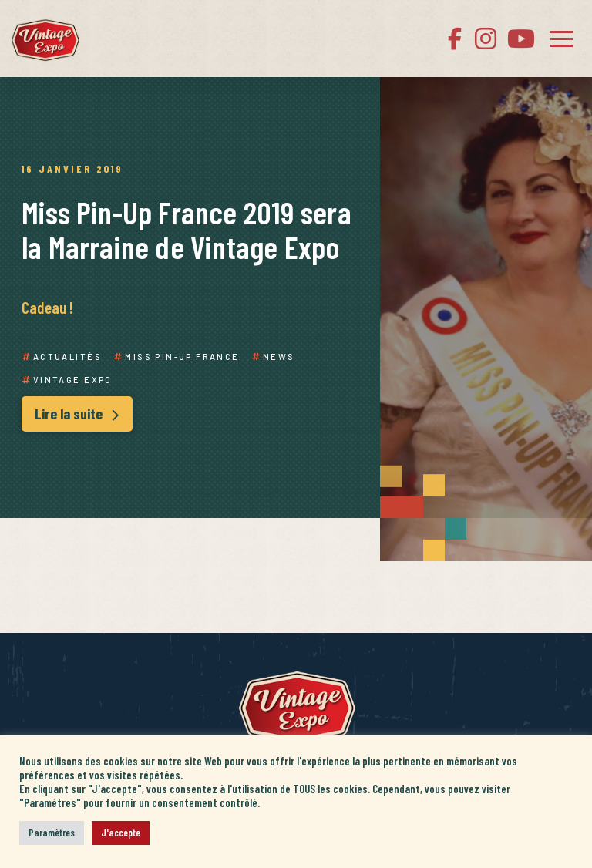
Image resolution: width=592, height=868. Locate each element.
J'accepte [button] (121, 833)
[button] (561, 39)
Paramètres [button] (52, 833)
